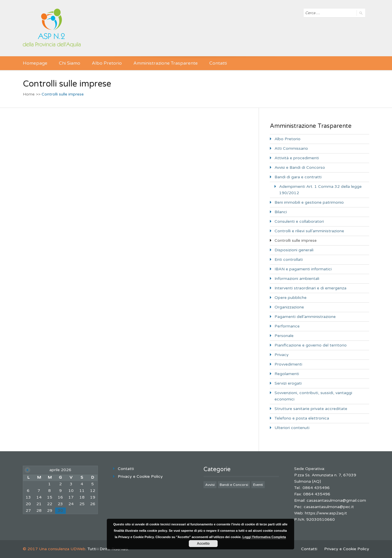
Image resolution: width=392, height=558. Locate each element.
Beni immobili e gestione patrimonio (309, 202)
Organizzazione (289, 307)
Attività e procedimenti (297, 158)
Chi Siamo (70, 63)
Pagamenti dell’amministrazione (305, 317)
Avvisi (210, 485)
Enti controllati (289, 260)
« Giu (27, 470)
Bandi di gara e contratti (298, 177)
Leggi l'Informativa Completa (264, 537)
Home (29, 94)
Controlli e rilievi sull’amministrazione (309, 231)
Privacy (282, 355)
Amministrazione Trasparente (166, 63)
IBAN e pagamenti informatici (303, 269)
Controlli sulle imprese (296, 240)
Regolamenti (287, 374)
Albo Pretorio (107, 63)
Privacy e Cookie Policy (140, 476)
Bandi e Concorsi (234, 485)
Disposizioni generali (294, 250)
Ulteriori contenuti (292, 428)
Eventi (258, 485)
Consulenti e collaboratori (299, 221)
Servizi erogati (288, 383)
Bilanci (281, 212)
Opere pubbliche (291, 298)
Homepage (35, 63)
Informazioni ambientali (297, 279)
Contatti (218, 63)
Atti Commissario (291, 148)
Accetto (203, 544)
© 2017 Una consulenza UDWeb (54, 549)
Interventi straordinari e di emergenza (310, 288)
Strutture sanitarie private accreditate (311, 409)
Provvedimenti (288, 364)
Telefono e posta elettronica (302, 418)
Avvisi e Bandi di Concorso (300, 167)
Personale (284, 336)
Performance (287, 326)
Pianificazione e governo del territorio (311, 345)
